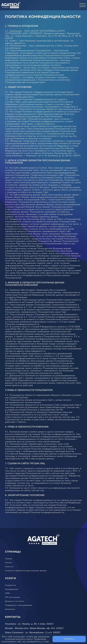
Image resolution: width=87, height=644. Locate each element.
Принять (69, 639)
